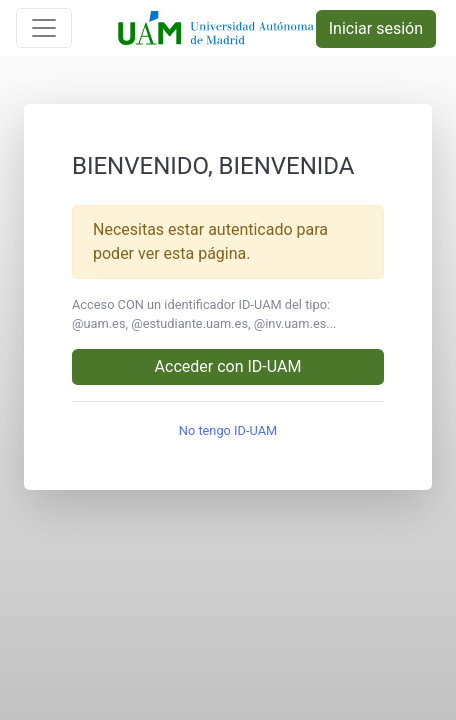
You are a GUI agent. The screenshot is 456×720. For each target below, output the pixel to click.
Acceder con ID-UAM (228, 366)
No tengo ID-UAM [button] (228, 430)
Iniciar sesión (376, 28)
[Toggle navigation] (44, 28)
